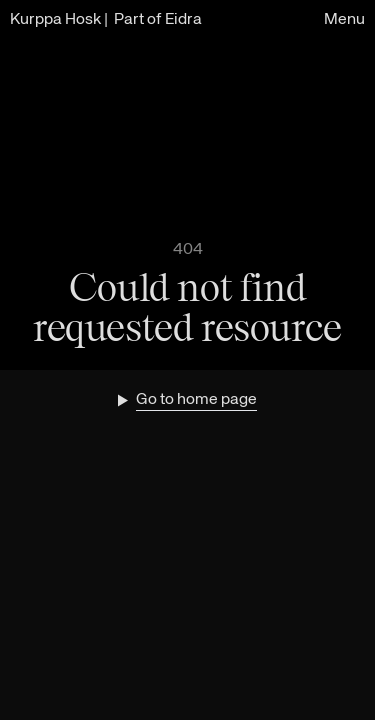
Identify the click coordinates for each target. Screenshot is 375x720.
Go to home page (196, 400)
